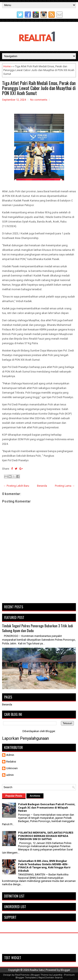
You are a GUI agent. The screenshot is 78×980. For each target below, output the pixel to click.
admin (10, 775)
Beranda (42, 486)
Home (7, 66)
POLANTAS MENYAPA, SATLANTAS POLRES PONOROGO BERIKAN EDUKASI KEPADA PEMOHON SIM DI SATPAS (46, 836)
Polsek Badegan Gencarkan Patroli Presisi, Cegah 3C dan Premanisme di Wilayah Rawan (47, 807)
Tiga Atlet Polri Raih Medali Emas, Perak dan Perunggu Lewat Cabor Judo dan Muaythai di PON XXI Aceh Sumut (39, 88)
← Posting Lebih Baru (16, 486)
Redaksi (11, 762)
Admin (10, 755)
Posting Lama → (65, 486)
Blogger (50, 731)
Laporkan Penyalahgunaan (25, 738)
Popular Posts (14, 796)
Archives (35, 796)
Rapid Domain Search (51, 978)
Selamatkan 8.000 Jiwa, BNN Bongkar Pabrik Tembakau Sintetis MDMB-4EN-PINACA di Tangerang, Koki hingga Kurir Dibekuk (44, 866)
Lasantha (57, 975)
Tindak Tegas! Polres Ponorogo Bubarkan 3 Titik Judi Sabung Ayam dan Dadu (38, 628)
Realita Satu (37, 970)
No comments (39, 100)
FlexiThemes (22, 975)
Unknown (12, 768)
